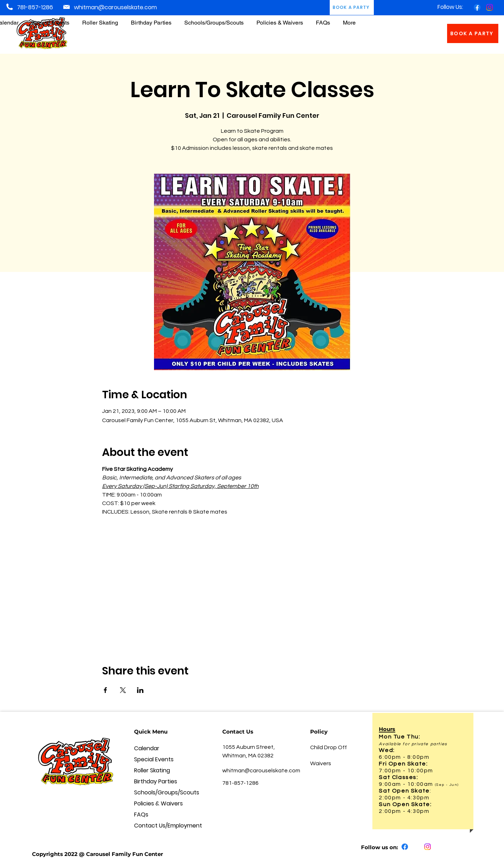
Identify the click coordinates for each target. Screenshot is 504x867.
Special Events (154, 759)
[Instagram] (490, 7)
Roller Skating (152, 770)
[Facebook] (477, 7)
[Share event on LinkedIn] (140, 690)
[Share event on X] (123, 690)
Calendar (147, 748)
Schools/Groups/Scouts (161, 792)
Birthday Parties (156, 781)
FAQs (141, 815)
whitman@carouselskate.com (115, 7)
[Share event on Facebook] (105, 690)
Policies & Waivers (158, 803)
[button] (280, 19)
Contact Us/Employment (161, 826)
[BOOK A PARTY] (473, 33)
